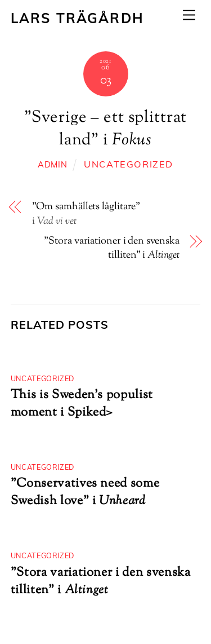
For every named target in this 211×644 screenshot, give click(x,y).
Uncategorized (129, 164)
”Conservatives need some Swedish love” (85, 492)
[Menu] (189, 15)
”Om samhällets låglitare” (86, 207)
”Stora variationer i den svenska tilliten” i (111, 249)
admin (53, 164)
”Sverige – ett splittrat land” (106, 129)
